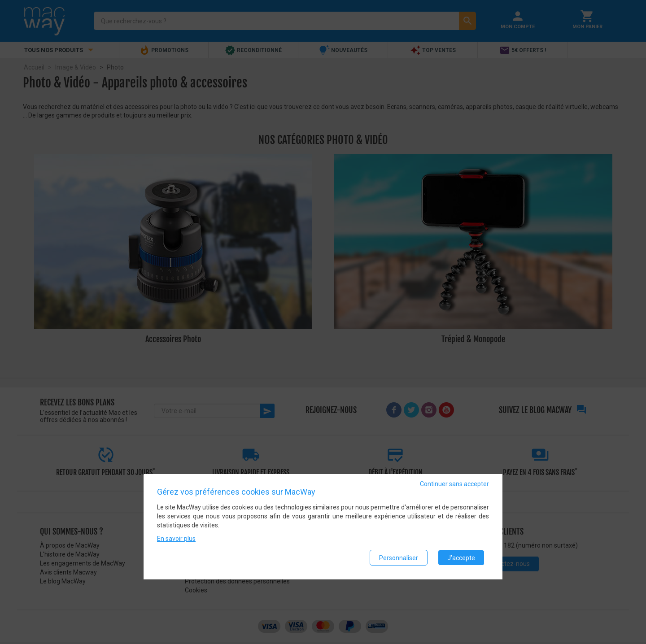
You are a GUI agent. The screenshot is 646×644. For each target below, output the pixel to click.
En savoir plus (176, 539)
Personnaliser (399, 558)
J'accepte (461, 558)
